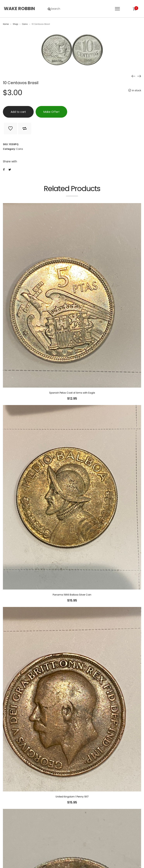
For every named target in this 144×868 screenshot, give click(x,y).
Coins (25, 24)
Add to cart (18, 112)
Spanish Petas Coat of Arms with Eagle (72, 393)
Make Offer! (51, 112)
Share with (10, 161)
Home (6, 24)
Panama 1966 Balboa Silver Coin (72, 595)
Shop (15, 24)
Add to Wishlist (10, 128)
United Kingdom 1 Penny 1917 (72, 797)
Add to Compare (25, 128)
